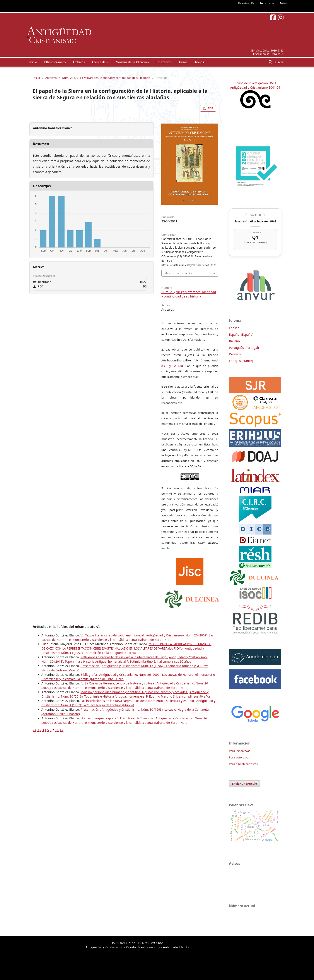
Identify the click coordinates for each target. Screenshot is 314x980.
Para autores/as (239, 757)
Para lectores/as (240, 751)
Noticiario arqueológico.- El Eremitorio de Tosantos (117, 718)
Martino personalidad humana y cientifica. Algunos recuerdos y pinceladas (134, 692)
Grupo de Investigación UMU (255, 83)
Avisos (183, 62)
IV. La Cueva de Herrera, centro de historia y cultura (118, 683)
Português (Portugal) (244, 348)
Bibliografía (89, 675)
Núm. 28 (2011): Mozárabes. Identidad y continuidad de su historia (106, 78)
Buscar (278, 62)
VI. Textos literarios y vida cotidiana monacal (113, 635)
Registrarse (267, 3)
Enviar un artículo (245, 784)
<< (34, 730)
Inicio (33, 62)
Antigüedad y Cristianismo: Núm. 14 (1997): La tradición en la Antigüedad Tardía (123, 651)
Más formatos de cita (178, 273)
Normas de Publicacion (132, 62)
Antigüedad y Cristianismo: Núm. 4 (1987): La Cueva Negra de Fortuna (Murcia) (128, 703)
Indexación (164, 62)
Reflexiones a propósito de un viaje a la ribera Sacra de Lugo (124, 657)
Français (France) (241, 361)
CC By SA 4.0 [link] (172, 366)
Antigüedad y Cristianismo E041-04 (255, 87)
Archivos (79, 62)
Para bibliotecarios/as (243, 764)
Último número (55, 62)
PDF (210, 108)
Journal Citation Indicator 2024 (255, 221)
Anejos (199, 62)
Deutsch (235, 354)
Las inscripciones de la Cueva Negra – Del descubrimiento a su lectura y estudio (138, 701)
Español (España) (241, 334)
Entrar (284, 3)
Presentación (90, 666)
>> (62, 730)
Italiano (234, 341)
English (234, 328)
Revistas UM (246, 3)
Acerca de (99, 62)
